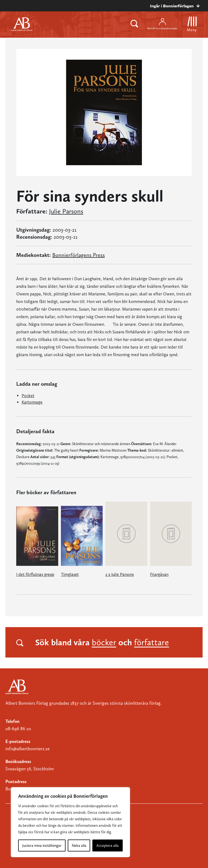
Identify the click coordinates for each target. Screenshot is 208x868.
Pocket (28, 396)
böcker (104, 642)
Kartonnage (32, 402)
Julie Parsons (66, 211)
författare (152, 642)
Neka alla (79, 845)
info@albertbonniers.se (27, 749)
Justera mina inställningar (42, 845)
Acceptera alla (108, 845)
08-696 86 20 (18, 729)
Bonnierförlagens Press (79, 255)
